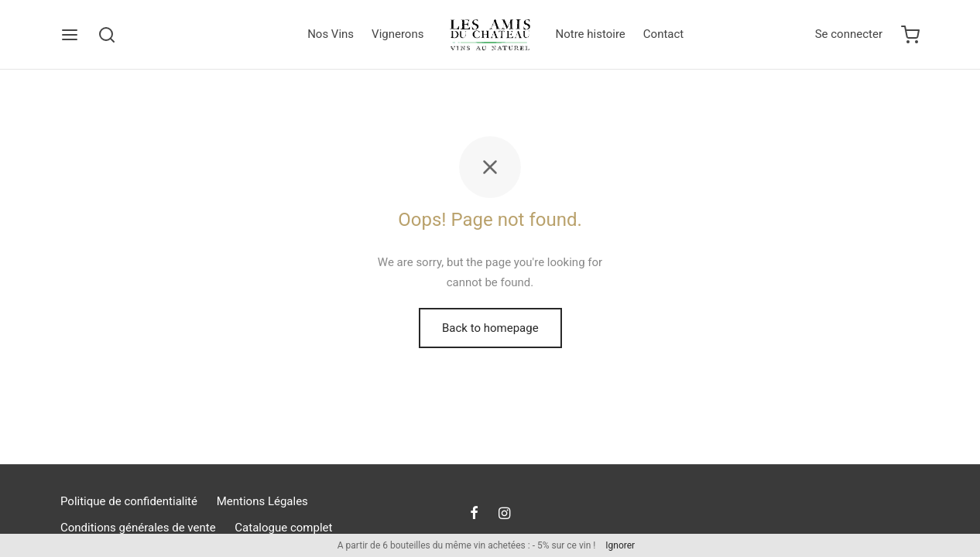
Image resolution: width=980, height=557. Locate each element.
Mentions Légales (262, 501)
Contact (663, 34)
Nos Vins (331, 34)
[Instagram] (504, 514)
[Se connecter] (849, 35)
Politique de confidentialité (129, 501)
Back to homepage (490, 328)
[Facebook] (474, 514)
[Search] (107, 35)
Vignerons (397, 34)
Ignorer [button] (620, 545)
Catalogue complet (283, 528)
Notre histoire (591, 34)
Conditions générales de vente (138, 528)
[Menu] (70, 35)
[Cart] (910, 35)
